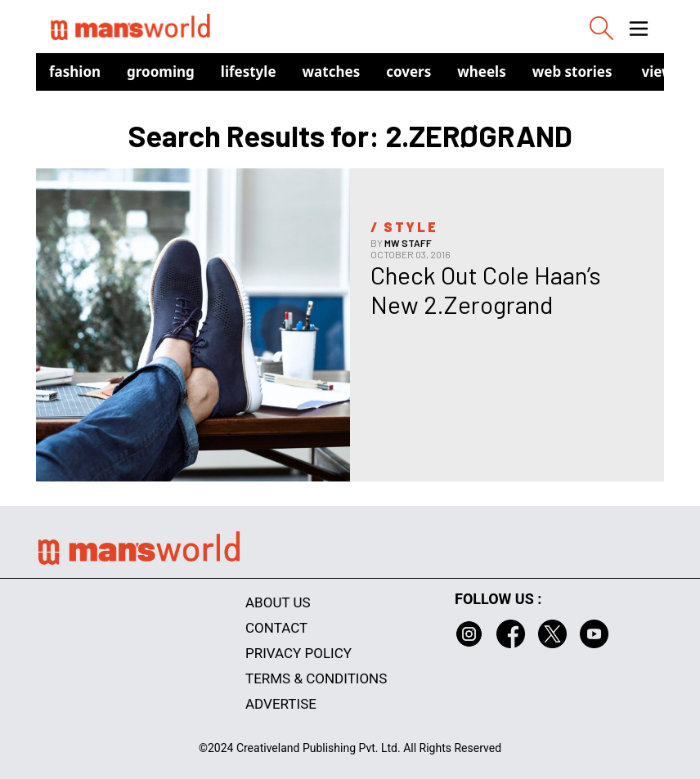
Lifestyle (249, 72)
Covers (408, 72)
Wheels (482, 72)
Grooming (161, 72)
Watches (332, 72)
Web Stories (572, 72)
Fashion (75, 72)
